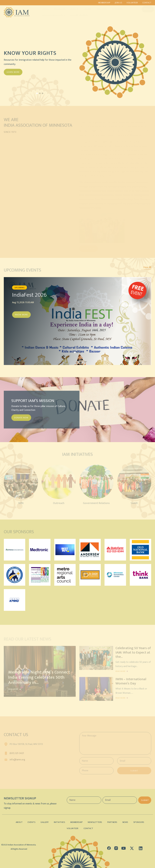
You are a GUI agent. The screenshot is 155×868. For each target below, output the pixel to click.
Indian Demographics (51, 15)
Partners (99, 9)
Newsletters (95, 822)
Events (72, 9)
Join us (119, 3)
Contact (147, 3)
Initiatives (57, 9)
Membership (104, 3)
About (43, 9)
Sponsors (114, 9)
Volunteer (132, 3)
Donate (145, 9)
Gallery (85, 9)
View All (147, 267)
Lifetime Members (76, 15)
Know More (21, 315)
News (125, 822)
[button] (37, 93)
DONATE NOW (21, 418)
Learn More (13, 72)
